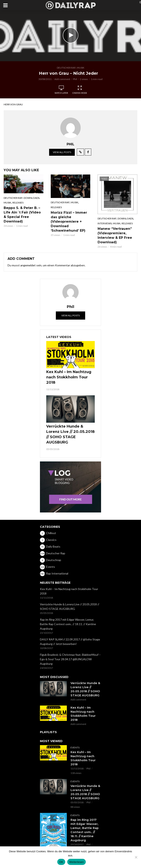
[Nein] (136, 857)
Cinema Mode (80, 90)
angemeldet (28, 265)
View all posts (62, 152)
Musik (81, 68)
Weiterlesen (77, 862)
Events (75, 747)
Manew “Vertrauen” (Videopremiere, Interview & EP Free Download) (115, 235)
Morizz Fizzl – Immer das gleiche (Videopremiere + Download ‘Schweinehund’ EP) (69, 222)
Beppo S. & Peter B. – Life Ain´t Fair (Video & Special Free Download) (22, 215)
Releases (18, 203)
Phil (75, 79)
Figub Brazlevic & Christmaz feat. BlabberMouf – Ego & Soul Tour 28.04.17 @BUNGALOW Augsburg (70, 659)
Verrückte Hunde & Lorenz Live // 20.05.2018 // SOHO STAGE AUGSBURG (70, 434)
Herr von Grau (13, 104)
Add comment (62, 79)
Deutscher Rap (66, 68)
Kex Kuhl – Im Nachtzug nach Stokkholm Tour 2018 (69, 377)
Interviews (105, 223)
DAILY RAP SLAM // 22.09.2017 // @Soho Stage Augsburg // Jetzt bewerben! (70, 642)
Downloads (31, 198)
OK (61, 862)
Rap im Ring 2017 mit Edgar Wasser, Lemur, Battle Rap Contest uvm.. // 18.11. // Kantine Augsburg (68, 624)
